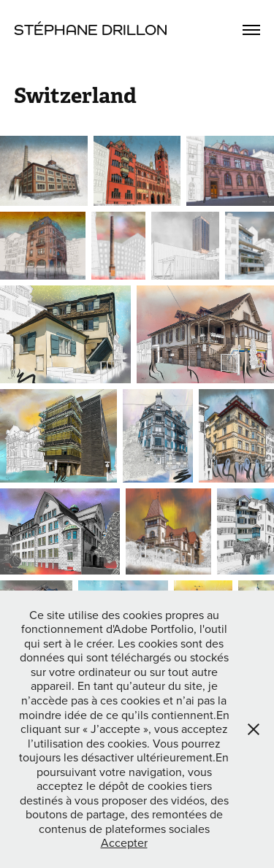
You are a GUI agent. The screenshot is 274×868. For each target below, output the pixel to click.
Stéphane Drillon (91, 30)
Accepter (124, 842)
